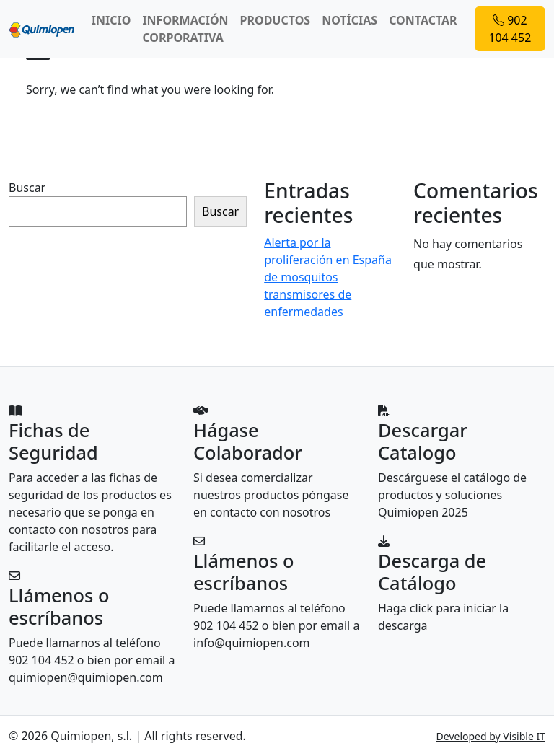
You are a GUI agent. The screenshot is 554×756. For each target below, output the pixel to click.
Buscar (27, 188)
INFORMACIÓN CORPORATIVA (185, 29)
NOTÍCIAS (349, 20)
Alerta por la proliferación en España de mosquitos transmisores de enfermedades (328, 277)
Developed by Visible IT (491, 736)
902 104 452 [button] (510, 29)
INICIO (111, 20)
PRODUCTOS (276, 20)
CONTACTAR (423, 20)
